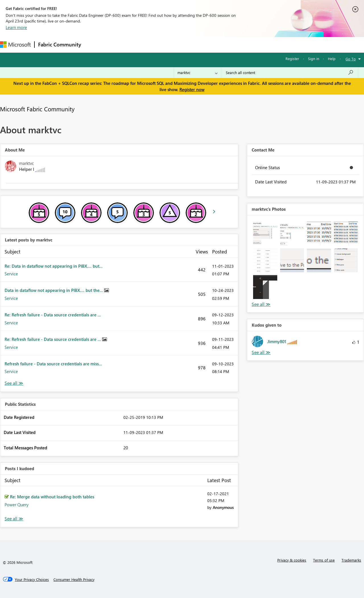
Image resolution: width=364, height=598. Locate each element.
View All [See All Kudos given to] (261, 352)
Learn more (16, 27)
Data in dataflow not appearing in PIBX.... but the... (54, 290)
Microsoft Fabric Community (37, 109)
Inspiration (119, 45)
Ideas (142, 45)
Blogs (193, 45)
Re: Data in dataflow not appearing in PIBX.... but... (54, 266)
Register (292, 59)
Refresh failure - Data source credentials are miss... (53, 364)
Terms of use (324, 560)
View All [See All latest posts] (14, 383)
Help (332, 59)
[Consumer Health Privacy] (74, 579)
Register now (192, 89)
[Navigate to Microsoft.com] (15, 45)
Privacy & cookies (292, 560)
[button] (265, 233)
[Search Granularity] (197, 73)
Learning (215, 45)
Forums (94, 45)
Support (239, 45)
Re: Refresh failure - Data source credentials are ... (53, 315)
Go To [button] (351, 59)
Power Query (16, 505)
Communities (168, 45)
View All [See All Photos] (261, 304)
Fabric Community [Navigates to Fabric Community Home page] (60, 44)
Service (11, 274)
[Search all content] (290, 73)
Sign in (314, 59)
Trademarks (351, 560)
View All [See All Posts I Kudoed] (14, 519)
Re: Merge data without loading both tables (52, 497)
